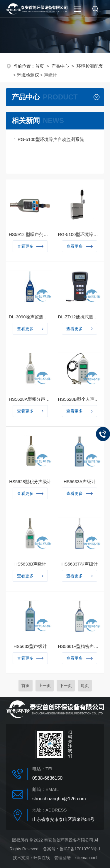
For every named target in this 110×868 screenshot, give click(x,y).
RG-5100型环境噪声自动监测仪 (80, 234)
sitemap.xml (86, 858)
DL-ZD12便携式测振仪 (80, 317)
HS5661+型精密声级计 (80, 646)
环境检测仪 (28, 75)
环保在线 (42, 858)
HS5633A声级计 (80, 482)
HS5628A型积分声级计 (30, 399)
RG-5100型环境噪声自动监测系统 (51, 139)
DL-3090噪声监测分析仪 (30, 317)
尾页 (85, 686)
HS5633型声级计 (30, 646)
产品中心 (60, 66)
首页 (40, 66)
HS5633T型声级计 (80, 564)
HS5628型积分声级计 (30, 482)
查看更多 (30, 246)
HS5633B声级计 (30, 564)
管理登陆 (62, 858)
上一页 (45, 686)
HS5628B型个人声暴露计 (80, 399)
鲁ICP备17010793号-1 (80, 849)
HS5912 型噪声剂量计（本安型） (30, 234)
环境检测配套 (90, 66)
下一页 (66, 686)
